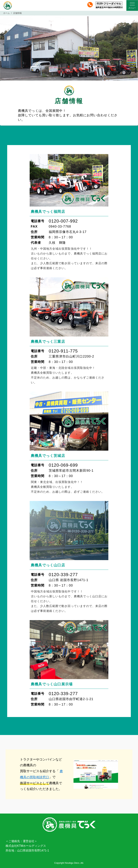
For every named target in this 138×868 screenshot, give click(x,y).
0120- (109, 3)
